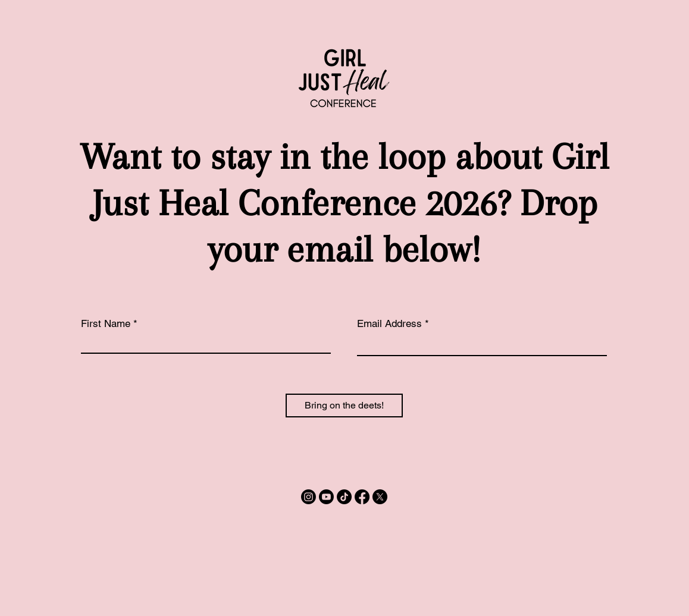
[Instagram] (309, 497)
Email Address (389, 324)
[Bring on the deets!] (344, 406)
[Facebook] (362, 497)
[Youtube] (326, 497)
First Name (106, 324)
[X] (380, 497)
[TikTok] (344, 497)
